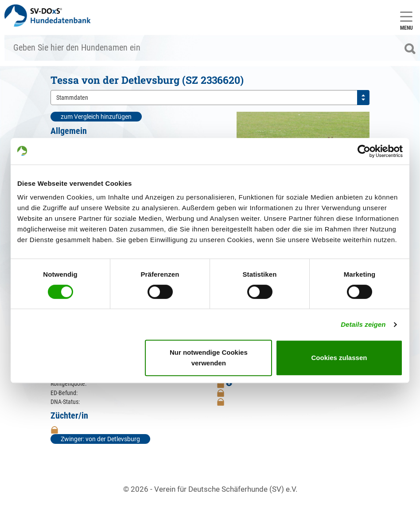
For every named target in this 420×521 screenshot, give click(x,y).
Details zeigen (363, 324)
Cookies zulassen (339, 358)
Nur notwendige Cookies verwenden (209, 358)
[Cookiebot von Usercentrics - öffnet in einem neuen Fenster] (364, 151)
